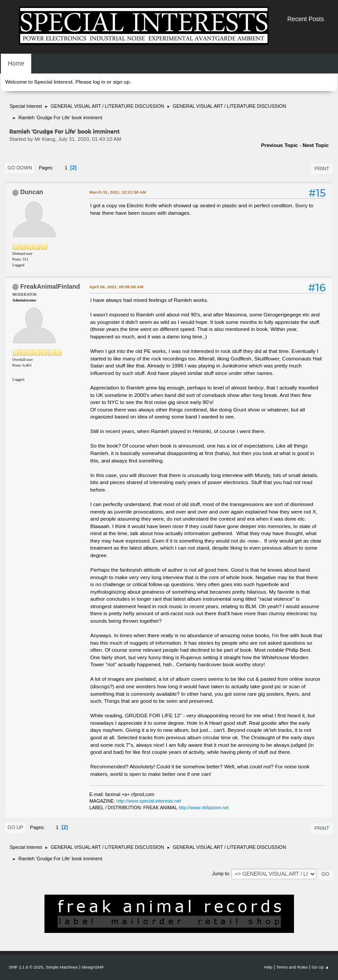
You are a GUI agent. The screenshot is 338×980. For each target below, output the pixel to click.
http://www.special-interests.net (149, 801)
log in (99, 82)
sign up (121, 82)
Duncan (32, 192)
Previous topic (279, 145)
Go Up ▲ (320, 967)
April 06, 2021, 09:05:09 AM (116, 287)
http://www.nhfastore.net (204, 807)
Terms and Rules (292, 967)
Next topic (316, 145)
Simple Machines (62, 967)
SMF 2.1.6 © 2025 (26, 967)
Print (322, 169)
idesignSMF (93, 967)
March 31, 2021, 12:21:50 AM (118, 192)
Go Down (20, 168)
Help (268, 967)
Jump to (220, 874)
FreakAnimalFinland (50, 286)
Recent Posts (306, 19)
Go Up (15, 827)
